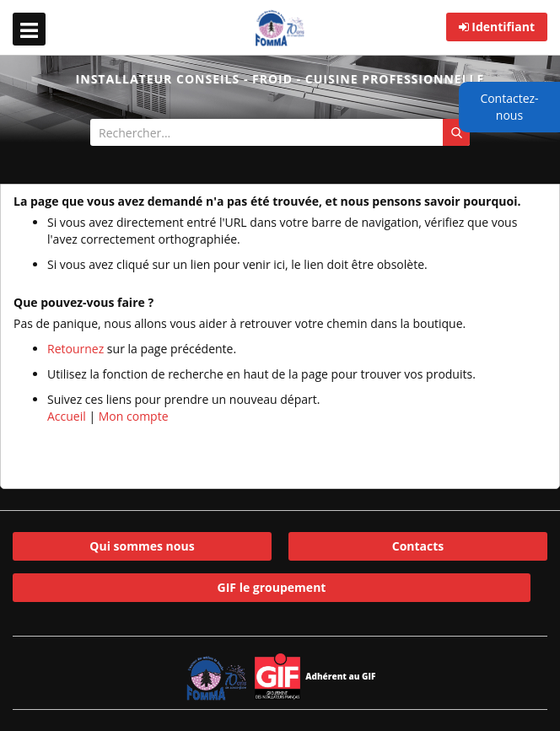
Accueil (67, 416)
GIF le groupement (272, 587)
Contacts (418, 546)
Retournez (75, 349)
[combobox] (280, 132)
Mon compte (134, 416)
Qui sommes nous (142, 546)
